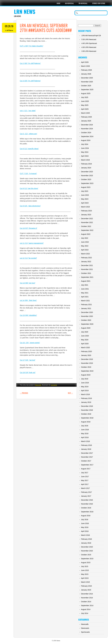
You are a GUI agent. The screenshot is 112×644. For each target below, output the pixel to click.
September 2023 (87, 183)
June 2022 (85, 242)
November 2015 (87, 551)
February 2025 (86, 117)
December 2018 (87, 406)
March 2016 (85, 535)
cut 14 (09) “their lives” (28, 300)
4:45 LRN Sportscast (89, 43)
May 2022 (85, 246)
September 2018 (87, 418)
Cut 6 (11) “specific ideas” (29, 149)
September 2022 (87, 230)
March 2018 (85, 441)
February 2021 (86, 305)
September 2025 (87, 90)
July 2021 (85, 285)
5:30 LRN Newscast (89, 39)
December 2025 (87, 78)
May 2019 (85, 387)
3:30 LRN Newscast (89, 51)
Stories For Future (99, 3)
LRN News (25, 12)
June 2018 (85, 430)
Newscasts (85, 628)
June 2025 (85, 101)
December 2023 (87, 172)
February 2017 (86, 492)
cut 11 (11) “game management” (32, 243)
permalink (54, 385)
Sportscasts (85, 632)
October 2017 (86, 461)
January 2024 (86, 168)
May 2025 (85, 105)
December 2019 (87, 359)
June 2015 (85, 570)
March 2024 (85, 160)
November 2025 (87, 82)
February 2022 (86, 258)
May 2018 (85, 434)
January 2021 (86, 308)
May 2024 (85, 152)
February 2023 (86, 211)
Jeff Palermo (10, 30)
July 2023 (85, 191)
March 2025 (85, 113)
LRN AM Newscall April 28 (91, 36)
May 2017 (85, 480)
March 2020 (85, 348)
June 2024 (85, 148)
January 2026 (86, 74)
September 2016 (87, 512)
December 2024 (87, 125)
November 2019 (87, 363)
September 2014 (87, 606)
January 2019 (86, 402)
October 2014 (86, 602)
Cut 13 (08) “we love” (28, 283)
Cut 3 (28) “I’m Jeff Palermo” (30, 81)
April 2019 (85, 391)
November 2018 (87, 410)
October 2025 (86, 86)
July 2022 (85, 238)
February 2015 (86, 586)
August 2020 (86, 328)
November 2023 (87, 176)
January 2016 (86, 543)
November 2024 (87, 129)
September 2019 (87, 371)
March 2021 (85, 301)
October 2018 (86, 414)
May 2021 (85, 293)
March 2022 (85, 254)
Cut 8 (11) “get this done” (29, 188)
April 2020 (85, 344)
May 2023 (85, 199)
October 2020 (86, 320)
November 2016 (87, 504)
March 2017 (85, 488)
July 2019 (85, 379)
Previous (24, 393)
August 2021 (86, 281)
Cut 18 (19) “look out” (28, 373)
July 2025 (85, 97)
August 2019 (86, 375)
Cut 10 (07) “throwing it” (29, 228)
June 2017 (85, 477)
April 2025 (85, 109)
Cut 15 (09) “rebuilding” (28, 315)
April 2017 (85, 484)
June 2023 (85, 195)
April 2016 (85, 531)
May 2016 (85, 527)
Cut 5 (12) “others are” (29, 134)
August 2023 (86, 187)
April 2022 (85, 250)
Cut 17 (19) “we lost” (28, 360)
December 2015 (87, 547)
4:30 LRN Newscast (89, 47)
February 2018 (86, 445)
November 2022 (87, 222)
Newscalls (38, 385)
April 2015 (85, 578)
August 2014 (86, 609)
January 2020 (86, 355)
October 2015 (86, 555)
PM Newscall (83, 3)
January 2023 (86, 215)
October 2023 (86, 179)
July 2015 (85, 566)
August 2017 (86, 469)
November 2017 (87, 457)
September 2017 (87, 465)
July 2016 (85, 520)
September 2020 (87, 324)
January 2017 (86, 496)
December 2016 (87, 500)
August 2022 (86, 234)
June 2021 (85, 289)
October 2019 (86, 367)
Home (58, 3)
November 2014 (87, 598)
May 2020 (85, 340)
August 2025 (86, 93)
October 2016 (86, 508)
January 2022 (86, 262)
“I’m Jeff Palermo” (34, 63)
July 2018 (85, 426)
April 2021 (85, 297)
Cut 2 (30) (24, 63)
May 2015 (85, 574)
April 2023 (85, 203)
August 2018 (86, 422)
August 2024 (86, 140)
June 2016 (85, 523)
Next (70, 393)
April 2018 (85, 437)
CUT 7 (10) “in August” (28, 174)
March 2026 (85, 66)
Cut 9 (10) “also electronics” (30, 206)
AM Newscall (69, 3)
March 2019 (85, 394)
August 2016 (86, 516)
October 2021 (86, 273)
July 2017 (85, 473)
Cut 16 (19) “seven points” (30, 343)
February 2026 (86, 70)
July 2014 (85, 613)
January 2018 (86, 449)
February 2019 (86, 398)
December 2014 (87, 594)
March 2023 (85, 207)
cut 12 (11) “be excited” (28, 258)
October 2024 (86, 133)
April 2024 (85, 156)
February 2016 (86, 539)
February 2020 (86, 351)
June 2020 (85, 336)
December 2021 (87, 265)
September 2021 (87, 277)
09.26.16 (9, 26)
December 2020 (87, 312)
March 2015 (85, 582)
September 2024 (87, 136)
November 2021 (87, 269)
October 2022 (86, 226)
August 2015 (86, 563)
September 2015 (87, 559)
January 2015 (86, 590)
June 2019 (85, 383)
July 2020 (85, 332)
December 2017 (87, 453)
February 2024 (86, 164)
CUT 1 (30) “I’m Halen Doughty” (32, 46)
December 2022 (87, 219)
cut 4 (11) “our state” (28, 111)
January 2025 (86, 121)
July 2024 (85, 144)
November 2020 (87, 316)
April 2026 (85, 62)
